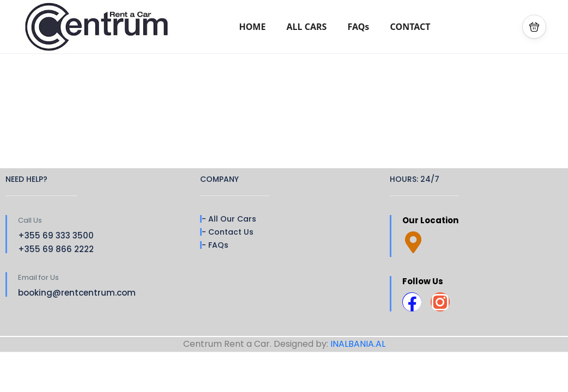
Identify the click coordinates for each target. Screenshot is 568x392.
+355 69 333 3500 (56, 235)
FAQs (359, 27)
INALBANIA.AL (358, 344)
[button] (534, 27)
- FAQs (215, 245)
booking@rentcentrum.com (77, 293)
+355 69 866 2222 (56, 249)
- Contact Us (228, 232)
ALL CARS (307, 27)
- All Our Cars (229, 219)
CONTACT (410, 27)
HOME (252, 27)
